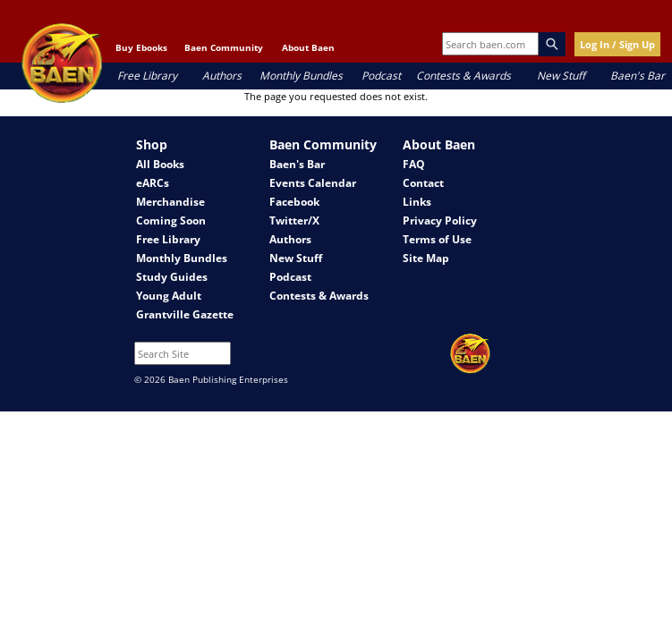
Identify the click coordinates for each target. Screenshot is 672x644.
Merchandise (170, 202)
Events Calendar (313, 183)
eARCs (153, 183)
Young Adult (169, 296)
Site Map (426, 258)
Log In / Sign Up (617, 44)
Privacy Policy (440, 220)
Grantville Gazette (185, 314)
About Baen (308, 47)
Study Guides (172, 277)
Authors (222, 76)
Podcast (381, 76)
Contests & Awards (464, 76)
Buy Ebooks (141, 47)
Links (417, 202)
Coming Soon (171, 220)
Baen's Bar (638, 76)
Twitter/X (294, 220)
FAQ (414, 164)
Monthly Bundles (301, 76)
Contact (423, 183)
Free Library (147, 76)
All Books (160, 164)
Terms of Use (437, 239)
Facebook (294, 202)
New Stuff (561, 76)
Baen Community (224, 47)
